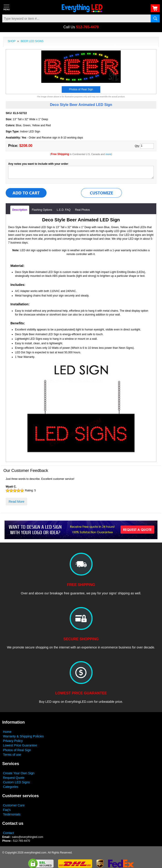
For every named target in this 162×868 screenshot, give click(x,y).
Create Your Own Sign (19, 773)
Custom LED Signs (16, 782)
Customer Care (14, 805)
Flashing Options (42, 210)
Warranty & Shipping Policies (23, 736)
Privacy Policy (13, 741)
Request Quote (14, 778)
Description (20, 210)
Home (7, 732)
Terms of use (12, 755)
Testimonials (12, 814)
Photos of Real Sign (17, 750)
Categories (11, 787)
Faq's (7, 810)
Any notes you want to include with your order (38, 164)
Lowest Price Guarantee (20, 745)
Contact (8, 833)
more (108, 154)
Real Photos (82, 210)
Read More (16, 502)
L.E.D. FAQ (64, 210)
